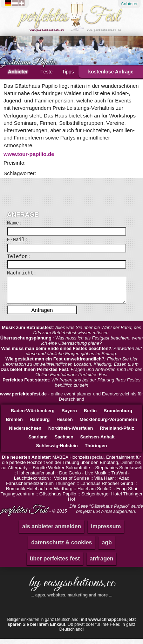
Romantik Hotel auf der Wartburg (39, 494)
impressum (106, 532)
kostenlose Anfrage (111, 72)
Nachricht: (22, 273)
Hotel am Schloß (94, 494)
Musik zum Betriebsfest (27, 333)
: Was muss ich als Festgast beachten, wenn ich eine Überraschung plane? (72, 346)
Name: (14, 223)
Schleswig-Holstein (57, 451)
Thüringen (96, 451)
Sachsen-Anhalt (97, 442)
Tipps (68, 72)
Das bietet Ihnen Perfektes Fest (35, 375)
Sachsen (64, 442)
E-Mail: (17, 240)
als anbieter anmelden (52, 532)
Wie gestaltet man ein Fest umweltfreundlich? (55, 364)
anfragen (102, 564)
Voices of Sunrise (71, 483)
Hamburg (40, 425)
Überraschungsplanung (27, 343)
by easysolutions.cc (71, 591)
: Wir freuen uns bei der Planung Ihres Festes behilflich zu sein (71, 388)
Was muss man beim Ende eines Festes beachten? (56, 354)
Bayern (69, 416)
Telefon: (19, 257)
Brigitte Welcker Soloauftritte (61, 473)
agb (107, 548)
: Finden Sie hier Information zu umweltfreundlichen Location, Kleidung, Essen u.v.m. (71, 367)
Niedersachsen (25, 433)
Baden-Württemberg (33, 416)
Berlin (90, 416)
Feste (46, 72)
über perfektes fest (55, 564)
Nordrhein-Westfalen (71, 433)
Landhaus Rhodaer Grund (107, 489)
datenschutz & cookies (62, 548)
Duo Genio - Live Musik (83, 478)
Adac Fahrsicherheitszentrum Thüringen (67, 486)
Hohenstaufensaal (36, 478)
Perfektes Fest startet (26, 385)
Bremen (14, 425)
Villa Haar (104, 483)
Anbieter (129, 4)
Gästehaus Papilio (58, 499)
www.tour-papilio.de (29, 154)
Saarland (38, 442)
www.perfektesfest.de (23, 399)
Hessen (64, 425)
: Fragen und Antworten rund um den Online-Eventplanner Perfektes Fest (72, 377)
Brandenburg (118, 416)
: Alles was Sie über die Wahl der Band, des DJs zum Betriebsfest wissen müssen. (71, 335)
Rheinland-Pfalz (117, 433)
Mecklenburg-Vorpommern (108, 425)
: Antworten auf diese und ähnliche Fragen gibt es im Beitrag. (72, 356)
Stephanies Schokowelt (119, 473)
